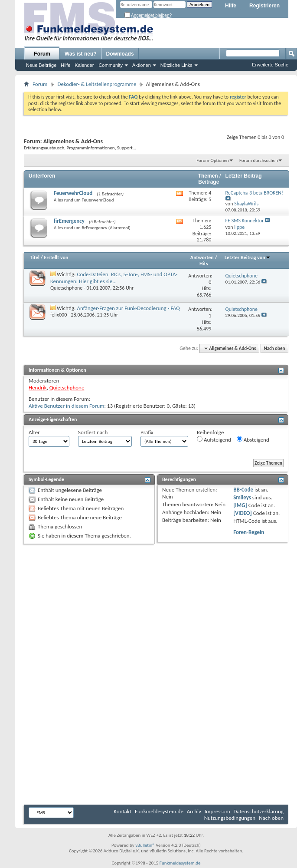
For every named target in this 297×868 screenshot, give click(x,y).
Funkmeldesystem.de (159, 811)
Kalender (84, 65)
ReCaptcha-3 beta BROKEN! (254, 193)
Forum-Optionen (212, 160)
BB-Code (243, 490)
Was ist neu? (81, 54)
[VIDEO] (243, 513)
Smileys (242, 497)
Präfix (147, 432)
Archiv (194, 811)
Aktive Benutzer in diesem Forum (66, 406)
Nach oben (274, 348)
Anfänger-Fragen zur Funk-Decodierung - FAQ (129, 308)
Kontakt (122, 811)
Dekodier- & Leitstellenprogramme (97, 84)
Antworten (202, 257)
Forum (42, 54)
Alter (34, 432)
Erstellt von (56, 257)
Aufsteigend (214, 439)
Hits (204, 264)
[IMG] (240, 505)
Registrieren (264, 6)
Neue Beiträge (41, 65)
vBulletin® (145, 845)
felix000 (59, 315)
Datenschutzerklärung (259, 811)
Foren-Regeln (249, 532)
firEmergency (69, 221)
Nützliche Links (176, 65)
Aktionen (142, 65)
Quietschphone (66, 288)
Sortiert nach (93, 432)
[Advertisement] (156, 611)
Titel (35, 257)
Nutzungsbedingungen (230, 818)
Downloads (120, 54)
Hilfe (231, 6)
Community (111, 65)
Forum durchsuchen (259, 160)
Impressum (217, 811)
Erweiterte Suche (270, 65)
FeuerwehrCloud (73, 193)
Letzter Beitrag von (248, 257)
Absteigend (253, 439)
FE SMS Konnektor (245, 221)
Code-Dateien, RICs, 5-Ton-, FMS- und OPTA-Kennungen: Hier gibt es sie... (114, 278)
